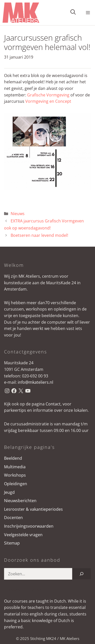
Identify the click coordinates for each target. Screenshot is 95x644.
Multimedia (15, 467)
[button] (73, 13)
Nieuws (18, 214)
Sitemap (12, 543)
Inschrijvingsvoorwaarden (29, 526)
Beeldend (13, 458)
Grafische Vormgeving (49, 95)
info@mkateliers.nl (35, 382)
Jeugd (9, 492)
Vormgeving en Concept (48, 101)
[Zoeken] (82, 574)
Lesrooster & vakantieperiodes (33, 509)
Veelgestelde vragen (23, 535)
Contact (53, 404)
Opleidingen (16, 484)
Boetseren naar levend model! (39, 235)
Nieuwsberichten (20, 501)
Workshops (15, 475)
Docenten (13, 518)
